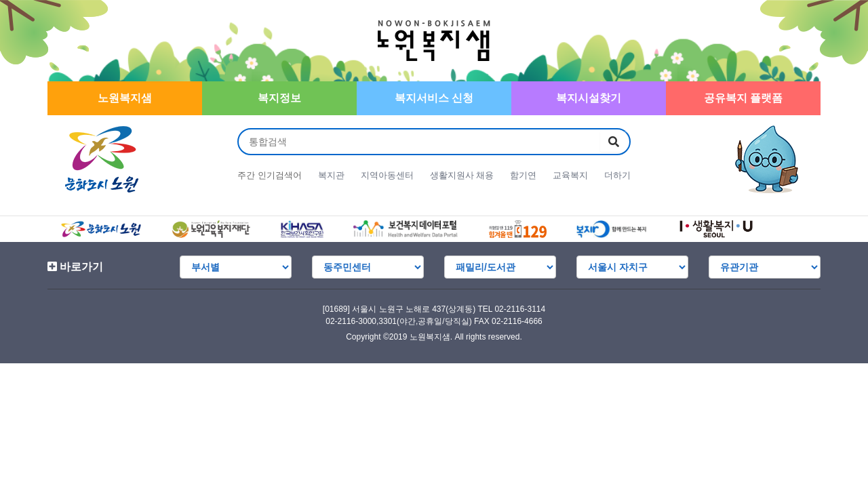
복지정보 (279, 98)
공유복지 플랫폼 (743, 98)
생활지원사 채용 (462, 175)
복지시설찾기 (589, 98)
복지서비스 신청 (434, 98)
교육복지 (570, 175)
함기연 (523, 175)
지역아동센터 (387, 175)
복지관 (331, 175)
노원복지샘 (125, 98)
